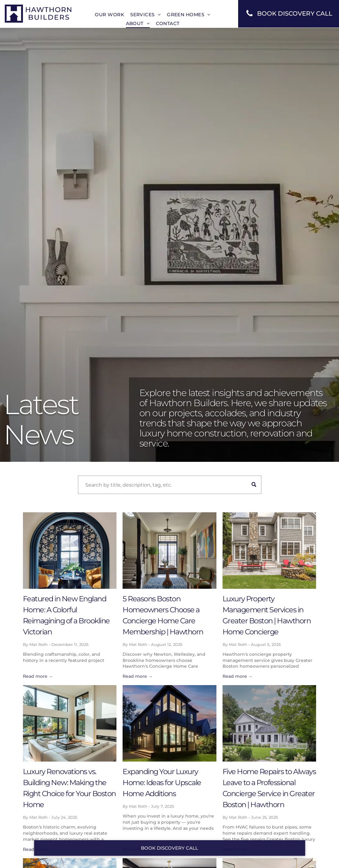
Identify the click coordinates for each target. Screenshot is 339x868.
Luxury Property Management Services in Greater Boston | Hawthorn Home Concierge (267, 615)
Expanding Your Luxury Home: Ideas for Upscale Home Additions (162, 783)
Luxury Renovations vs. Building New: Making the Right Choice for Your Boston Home (69, 788)
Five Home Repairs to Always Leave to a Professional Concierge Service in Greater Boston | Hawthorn (269, 788)
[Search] (170, 485)
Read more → (38, 676)
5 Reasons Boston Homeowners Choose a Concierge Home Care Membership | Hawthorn (163, 615)
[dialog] (328, 856)
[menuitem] (109, 15)
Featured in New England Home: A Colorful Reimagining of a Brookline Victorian (66, 615)
